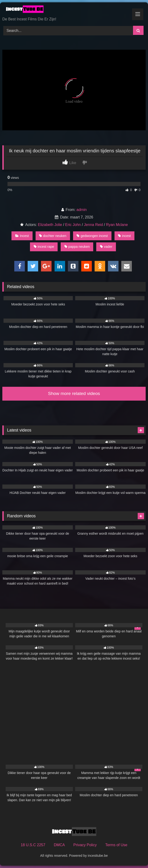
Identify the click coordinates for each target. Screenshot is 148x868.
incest (124, 236)
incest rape (44, 247)
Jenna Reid (93, 225)
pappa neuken (77, 247)
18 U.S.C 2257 (33, 845)
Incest (22, 236)
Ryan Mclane (117, 225)
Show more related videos (74, 393)
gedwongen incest (92, 236)
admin (82, 210)
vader (106, 247)
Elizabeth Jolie (50, 225)
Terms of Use (116, 845)
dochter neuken (53, 236)
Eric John (73, 225)
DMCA (59, 845)
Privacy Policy (85, 845)
